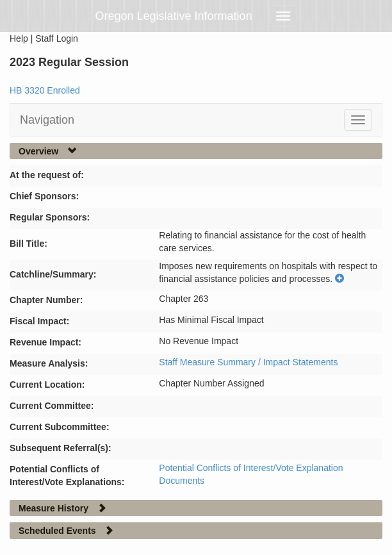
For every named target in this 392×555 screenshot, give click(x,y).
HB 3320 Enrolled (45, 90)
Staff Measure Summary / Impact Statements (248, 362)
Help (19, 38)
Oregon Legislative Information (174, 16)
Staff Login (57, 38)
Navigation (47, 120)
